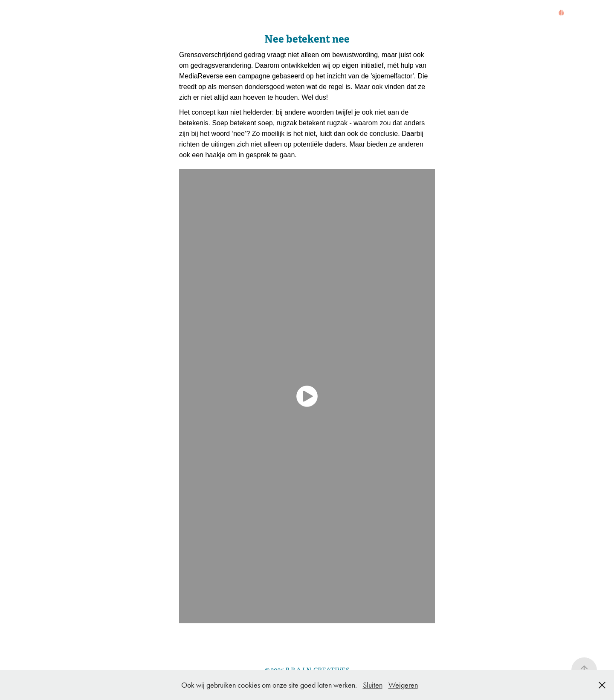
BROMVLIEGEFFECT (209, 13)
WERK (146, 13)
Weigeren (403, 685)
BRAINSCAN (342, 13)
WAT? (116, 13)
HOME (57, 13)
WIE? (87, 13)
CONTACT (64, 24)
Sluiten (373, 685)
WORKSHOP (284, 13)
